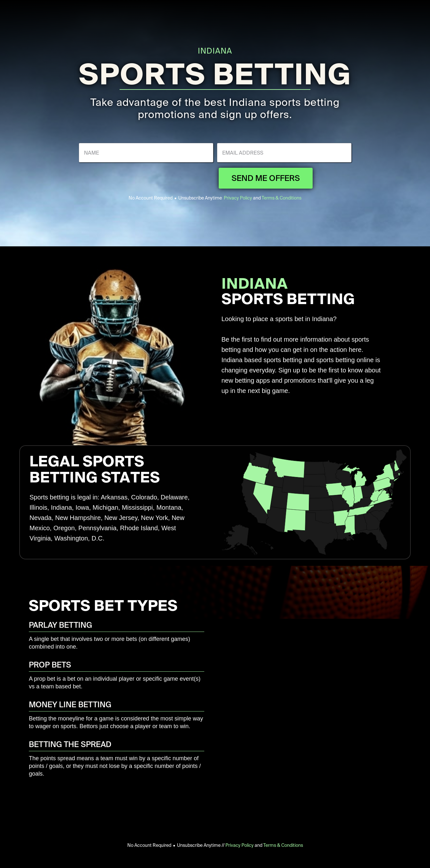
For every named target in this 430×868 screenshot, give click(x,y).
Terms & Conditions (282, 198)
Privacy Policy (238, 198)
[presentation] (166, 178)
